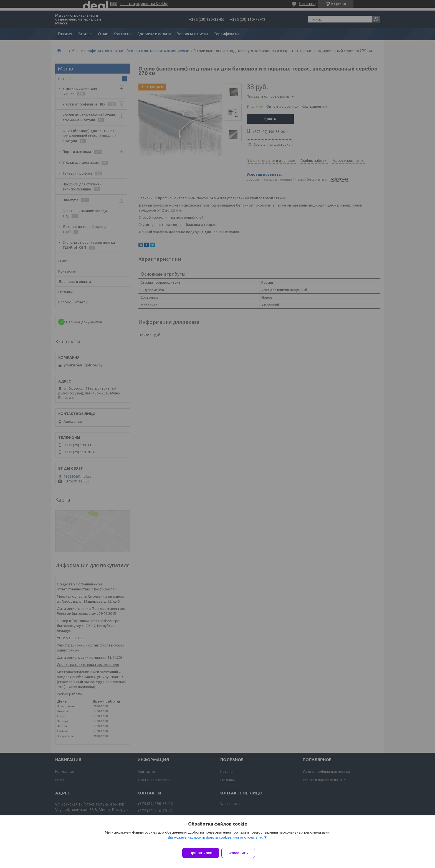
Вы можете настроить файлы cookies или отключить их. (216, 841)
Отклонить (241, 853)
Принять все (201, 853)
